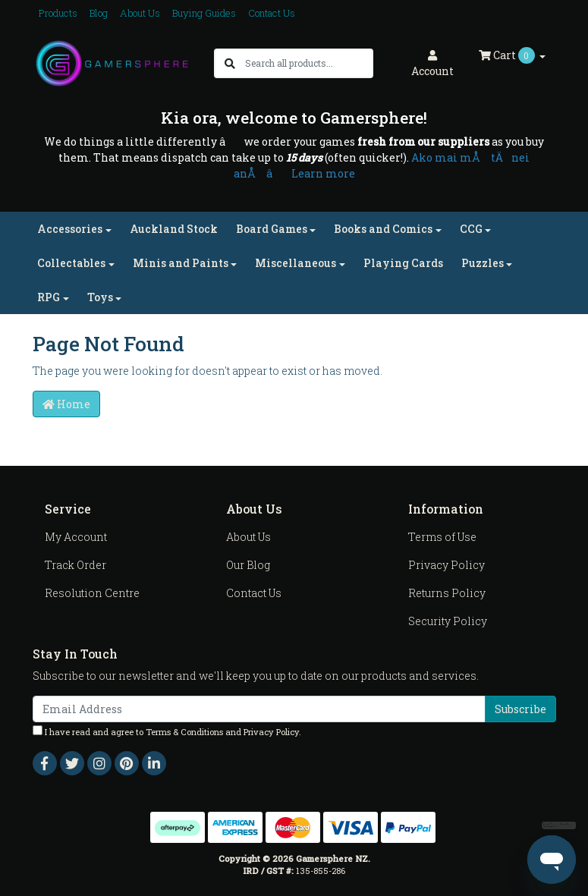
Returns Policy (447, 593)
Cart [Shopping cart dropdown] (508, 55)
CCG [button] (471, 229)
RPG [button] (49, 297)
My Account (76, 537)
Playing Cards (403, 263)
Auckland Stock (174, 229)
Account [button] (432, 64)
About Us (140, 13)
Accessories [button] (70, 229)
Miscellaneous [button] (296, 263)
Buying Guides (204, 13)
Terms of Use (442, 537)
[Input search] (308, 63)
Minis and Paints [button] (181, 263)
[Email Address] (259, 709)
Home (66, 404)
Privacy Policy (447, 565)
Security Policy (448, 621)
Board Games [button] (272, 229)
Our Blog (248, 565)
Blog (99, 13)
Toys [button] (100, 297)
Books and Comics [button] (383, 229)
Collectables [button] (71, 263)
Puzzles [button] (483, 263)
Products (58, 13)
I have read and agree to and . (167, 731)
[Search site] (230, 63)
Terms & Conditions (184, 732)
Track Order (75, 565)
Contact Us (272, 13)
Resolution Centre (92, 593)
